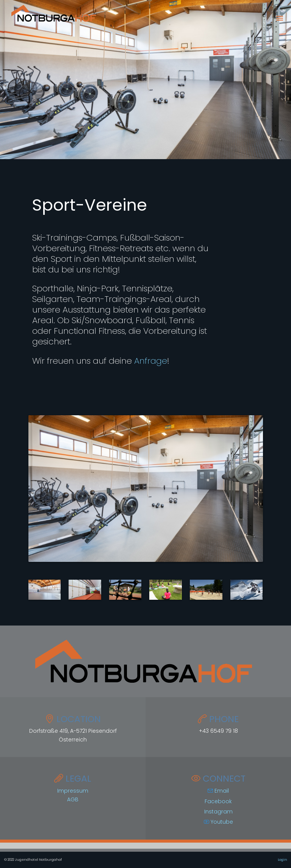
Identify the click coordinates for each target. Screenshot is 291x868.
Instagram (218, 812)
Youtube (218, 822)
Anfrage (151, 361)
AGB (73, 799)
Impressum (73, 791)
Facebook (218, 801)
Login (282, 860)
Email (218, 791)
